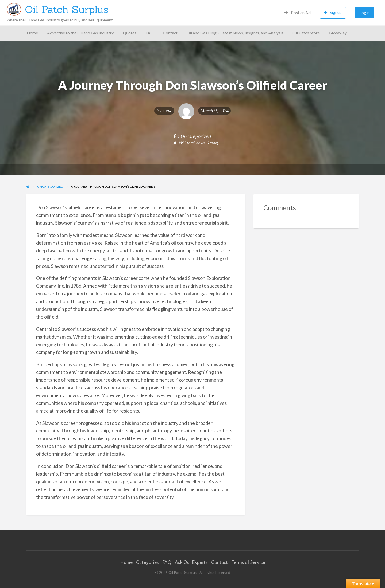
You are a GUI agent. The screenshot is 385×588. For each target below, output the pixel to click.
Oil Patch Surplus (67, 9)
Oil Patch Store (306, 33)
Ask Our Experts (191, 562)
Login (364, 13)
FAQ (150, 33)
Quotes (130, 33)
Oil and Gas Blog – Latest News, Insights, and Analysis (235, 33)
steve (167, 111)
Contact (170, 33)
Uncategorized (195, 136)
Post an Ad (298, 13)
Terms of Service (248, 562)
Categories (147, 562)
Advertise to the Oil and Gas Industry (80, 33)
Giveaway (338, 33)
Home (32, 33)
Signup (333, 12)
